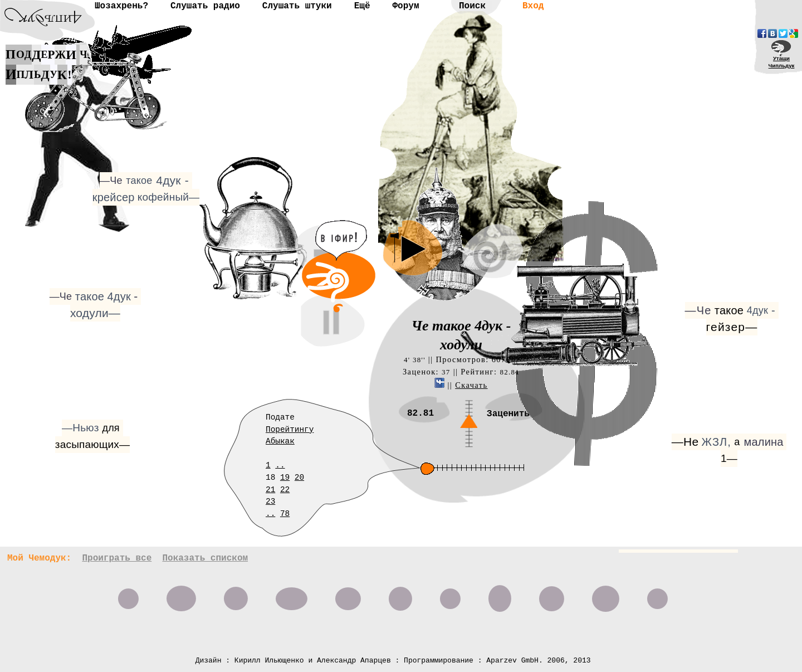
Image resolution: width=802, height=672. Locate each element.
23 (270, 501)
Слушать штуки (297, 6)
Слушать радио (205, 6)
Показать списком (205, 558)
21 (270, 490)
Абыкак (280, 441)
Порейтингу (290, 430)
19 (285, 478)
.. (280, 465)
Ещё (362, 6)
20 (299, 478)
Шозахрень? (121, 6)
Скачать (471, 385)
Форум (405, 6)
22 (285, 490)
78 (285, 514)
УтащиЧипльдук (782, 62)
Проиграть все (117, 558)
